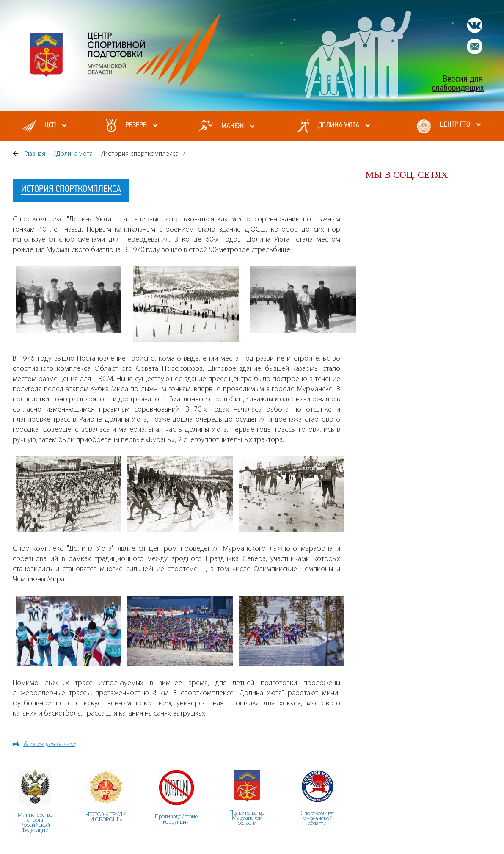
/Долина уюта (73, 153)
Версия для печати (44, 744)
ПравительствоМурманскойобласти (247, 818)
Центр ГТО (455, 125)
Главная (35, 153)
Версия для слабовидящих (458, 84)
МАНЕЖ (233, 126)
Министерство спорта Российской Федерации (35, 822)
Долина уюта (339, 126)
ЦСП (50, 126)
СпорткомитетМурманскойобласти (318, 818)
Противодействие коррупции (176, 819)
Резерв (136, 126)
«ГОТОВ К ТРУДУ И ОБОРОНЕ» (106, 817)
